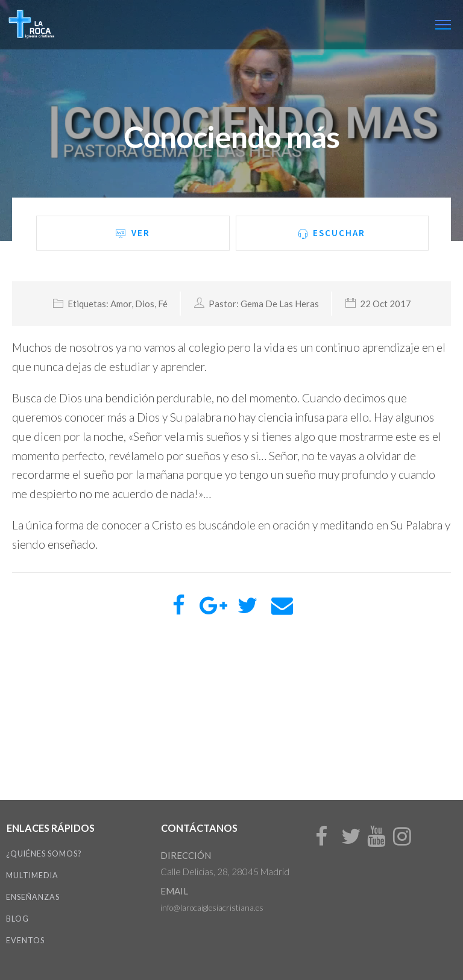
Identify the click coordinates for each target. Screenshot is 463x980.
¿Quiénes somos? (44, 854)
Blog (17, 919)
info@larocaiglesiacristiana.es (212, 908)
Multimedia (32, 875)
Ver (133, 233)
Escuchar (332, 233)
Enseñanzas (33, 897)
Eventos (25, 941)
